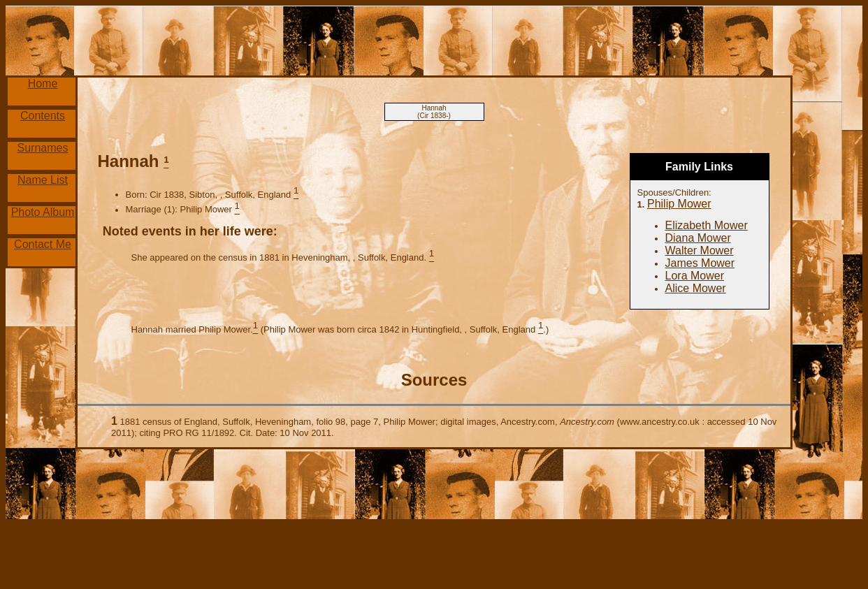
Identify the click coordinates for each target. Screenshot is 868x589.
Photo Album (43, 212)
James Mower (700, 263)
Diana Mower (698, 238)
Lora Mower (695, 276)
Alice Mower (696, 288)
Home (43, 83)
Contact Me (43, 244)
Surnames (43, 148)
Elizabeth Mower (707, 225)
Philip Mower (679, 204)
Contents (43, 116)
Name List (43, 180)
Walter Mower (700, 250)
